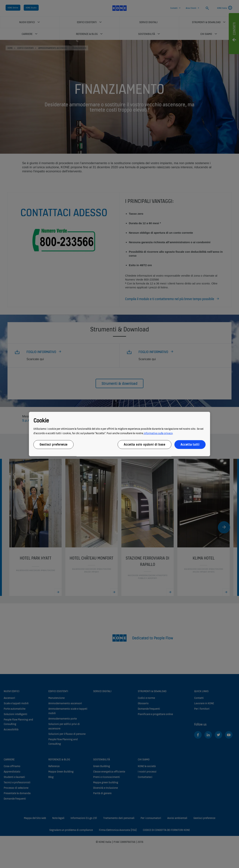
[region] (119, 434)
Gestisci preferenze (53, 444)
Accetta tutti (190, 444)
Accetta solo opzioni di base (145, 444)
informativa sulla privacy (158, 433)
